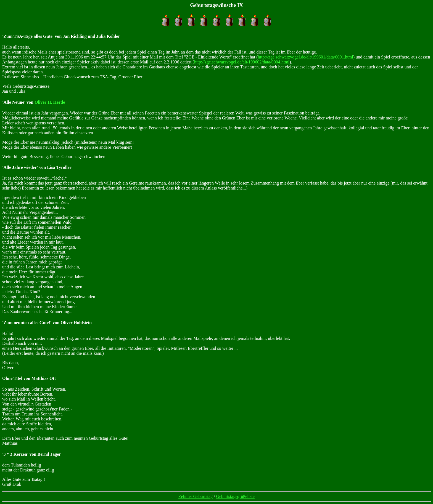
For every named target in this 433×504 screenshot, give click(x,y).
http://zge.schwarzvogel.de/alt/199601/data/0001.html (305, 57)
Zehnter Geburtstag (196, 496)
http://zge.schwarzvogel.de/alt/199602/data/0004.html (242, 62)
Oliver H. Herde (50, 102)
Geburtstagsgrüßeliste (235, 496)
